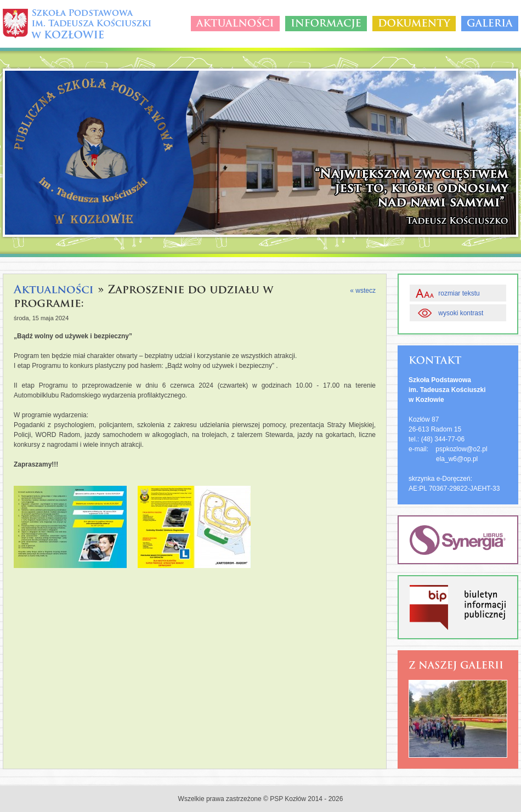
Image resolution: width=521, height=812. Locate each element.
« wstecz (363, 291)
